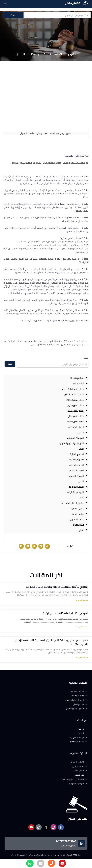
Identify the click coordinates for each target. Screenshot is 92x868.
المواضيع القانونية (76, 492)
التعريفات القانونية (76, 438)
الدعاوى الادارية (77, 454)
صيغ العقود (79, 525)
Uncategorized (77, 378)
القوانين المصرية (77, 476)
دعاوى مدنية (78, 514)
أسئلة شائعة (78, 384)
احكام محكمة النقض (74, 394)
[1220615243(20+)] (82, 843)
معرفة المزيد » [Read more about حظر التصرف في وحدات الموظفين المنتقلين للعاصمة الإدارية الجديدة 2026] (82, 658)
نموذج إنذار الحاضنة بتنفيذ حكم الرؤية (65, 613)
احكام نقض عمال (76, 416)
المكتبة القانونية (77, 487)
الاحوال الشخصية (76, 427)
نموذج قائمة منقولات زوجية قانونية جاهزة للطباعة (57, 587)
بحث (13, 15)
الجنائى (81, 449)
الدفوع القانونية (77, 470)
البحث (86, 358)
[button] (5, 4)
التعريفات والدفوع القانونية (72, 443)
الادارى (81, 432)
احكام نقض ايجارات (75, 400)
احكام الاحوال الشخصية (73, 389)
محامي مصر (73, 3)
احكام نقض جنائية (76, 411)
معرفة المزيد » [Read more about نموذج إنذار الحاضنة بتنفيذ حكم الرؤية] (82, 627)
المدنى (81, 481)
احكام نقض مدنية (76, 422)
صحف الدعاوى (77, 519)
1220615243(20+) (66, 841)
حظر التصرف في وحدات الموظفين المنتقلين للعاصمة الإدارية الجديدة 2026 (51, 642)
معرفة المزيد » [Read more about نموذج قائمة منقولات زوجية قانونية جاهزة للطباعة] (82, 600)
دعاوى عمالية (78, 508)
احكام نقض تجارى (76, 405)
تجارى (82, 498)
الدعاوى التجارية (77, 460)
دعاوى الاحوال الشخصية (73, 503)
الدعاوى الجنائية (77, 465)
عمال (82, 530)
